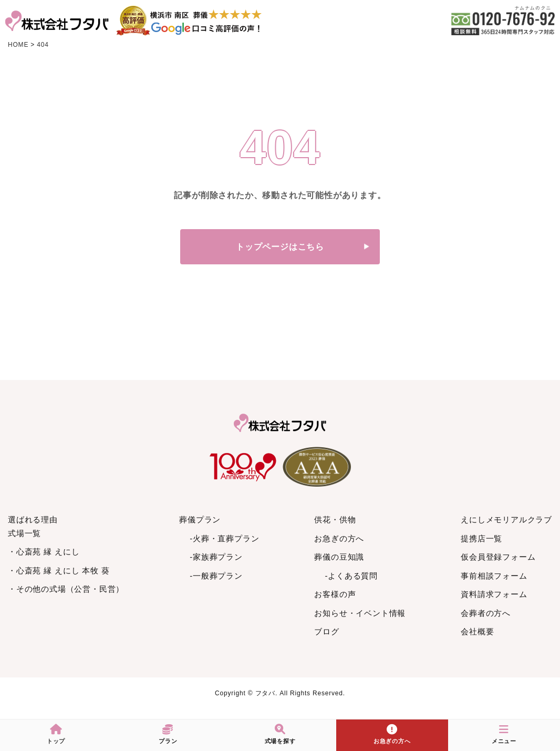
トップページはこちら (280, 247)
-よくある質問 (351, 576)
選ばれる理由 (33, 519)
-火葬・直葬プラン (224, 538)
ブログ (326, 631)
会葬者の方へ (486, 613)
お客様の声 (335, 594)
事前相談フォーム (494, 576)
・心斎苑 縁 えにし (44, 552)
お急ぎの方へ (339, 538)
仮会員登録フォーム (498, 557)
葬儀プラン (200, 519)
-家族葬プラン (216, 557)
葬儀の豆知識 (339, 557)
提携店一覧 (481, 538)
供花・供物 (335, 519)
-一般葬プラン (216, 576)
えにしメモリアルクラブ (506, 519)
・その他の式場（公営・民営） (66, 589)
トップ (56, 734)
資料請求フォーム (494, 594)
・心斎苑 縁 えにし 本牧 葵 (59, 570)
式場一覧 (24, 533)
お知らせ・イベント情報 (360, 613)
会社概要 (477, 631)
